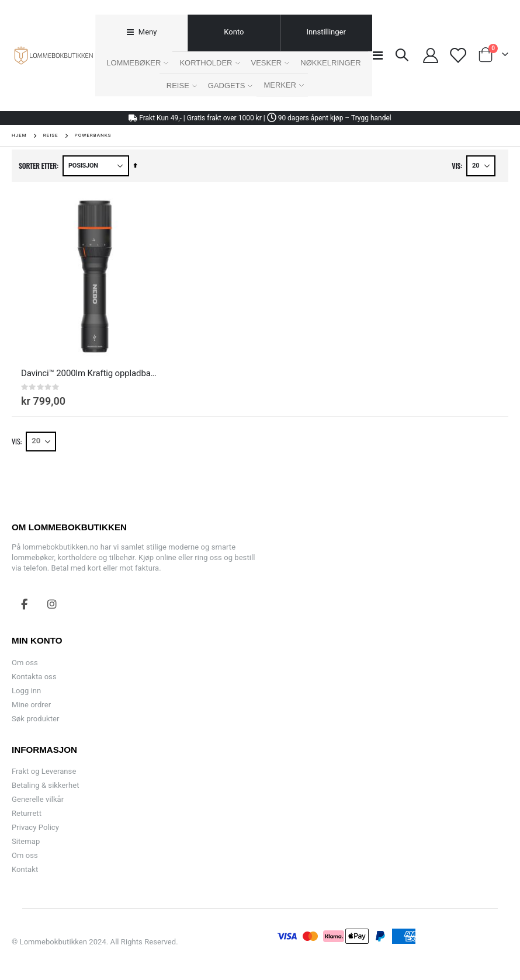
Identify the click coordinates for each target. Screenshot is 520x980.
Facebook (25, 604)
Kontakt (25, 869)
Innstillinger (326, 32)
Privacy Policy (35, 827)
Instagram (52, 604)
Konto (234, 32)
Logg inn (26, 691)
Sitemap (26, 841)
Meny (147, 32)
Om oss (25, 663)
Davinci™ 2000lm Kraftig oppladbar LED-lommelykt (89, 373)
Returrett (27, 813)
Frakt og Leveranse (44, 771)
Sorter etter (38, 166)
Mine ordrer (31, 705)
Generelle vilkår (38, 799)
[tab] (141, 33)
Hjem (19, 135)
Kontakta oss (34, 677)
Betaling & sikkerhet (45, 785)
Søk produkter (35, 719)
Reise (51, 135)
